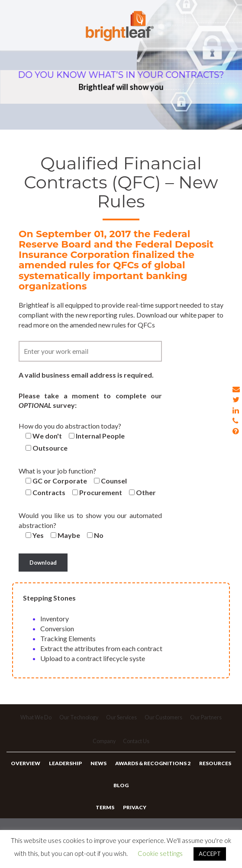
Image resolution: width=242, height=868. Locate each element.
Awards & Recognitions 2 (152, 770)
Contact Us (137, 746)
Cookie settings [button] (160, 853)
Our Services (122, 720)
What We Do (34, 720)
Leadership (67, 770)
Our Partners (208, 720)
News (98, 770)
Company (103, 746)
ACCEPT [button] (210, 854)
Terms (106, 819)
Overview (28, 770)
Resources (213, 770)
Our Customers (165, 720)
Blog (121, 794)
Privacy (134, 819)
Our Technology (78, 720)
